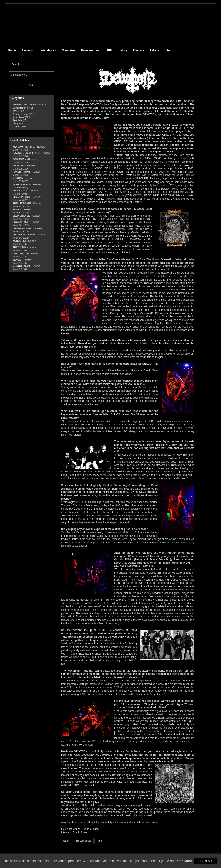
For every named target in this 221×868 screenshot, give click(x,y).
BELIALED (19, 165)
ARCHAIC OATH (22, 203)
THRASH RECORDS (24, 235)
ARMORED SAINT (23, 228)
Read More (184, 861)
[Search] (32, 64)
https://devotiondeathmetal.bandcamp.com (133, 822)
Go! (32, 85)
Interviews (47, 50)
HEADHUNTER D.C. (24, 147)
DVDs (16, 111)
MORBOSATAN (21, 266)
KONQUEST (19, 241)
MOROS (17, 178)
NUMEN (17, 209)
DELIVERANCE (21, 216)
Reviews (27, 50)
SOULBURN (19, 159)
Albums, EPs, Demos (25, 105)
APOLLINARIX (21, 191)
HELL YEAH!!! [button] (205, 861)
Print (99, 841)
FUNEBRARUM (21, 172)
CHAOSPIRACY (21, 197)
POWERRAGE (21, 222)
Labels (154, 50)
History (122, 50)
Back (66, 841)
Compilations (20, 108)
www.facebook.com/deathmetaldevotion (84, 822)
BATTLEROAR (21, 253)
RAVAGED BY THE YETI (26, 153)
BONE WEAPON (22, 184)
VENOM (17, 260)
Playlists (139, 50)
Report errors (84, 841)
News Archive (90, 50)
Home (12, 50)
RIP (109, 50)
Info (167, 50)
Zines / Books (20, 114)
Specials (17, 120)
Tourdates (69, 50)
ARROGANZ (20, 247)
